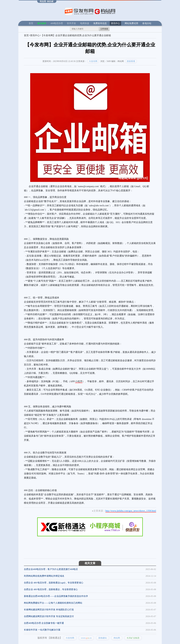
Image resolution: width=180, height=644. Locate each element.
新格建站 (103, 638)
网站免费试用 (131, 23)
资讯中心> (36, 35)
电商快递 (85, 23)
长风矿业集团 (133, 638)
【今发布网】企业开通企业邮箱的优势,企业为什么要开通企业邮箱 (76, 35)
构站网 (117, 638)
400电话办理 (57, 23)
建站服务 (42, 23)
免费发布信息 (100, 23)
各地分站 (147, 23)
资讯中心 (115, 23)
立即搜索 (104, 29)
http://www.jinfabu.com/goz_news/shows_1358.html (131, 511)
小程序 (79, 381)
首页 (31, 23)
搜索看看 (131, 61)
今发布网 (93, 61)
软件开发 (71, 23)
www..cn (86, 638)
